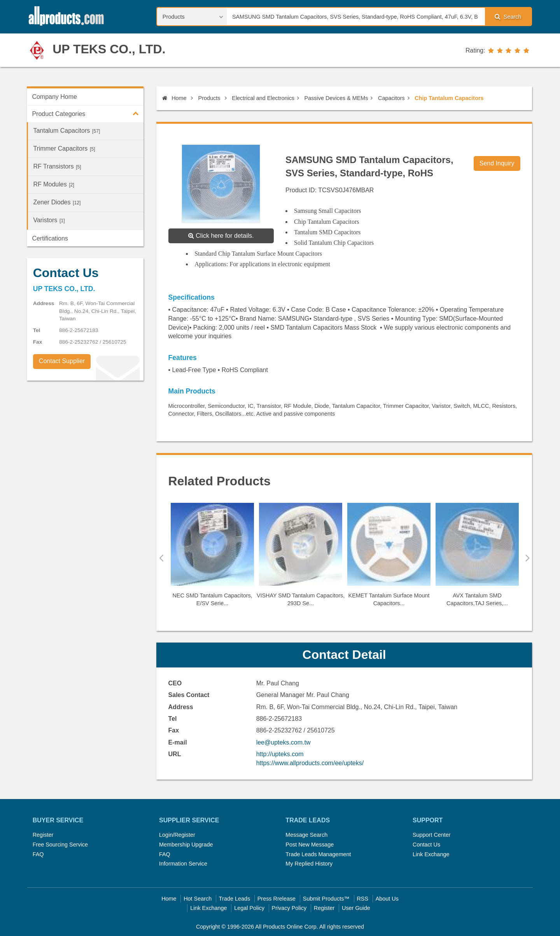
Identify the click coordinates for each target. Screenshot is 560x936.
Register (43, 835)
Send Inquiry (497, 163)
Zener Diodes (57, 202)
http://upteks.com (280, 754)
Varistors (49, 220)
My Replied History (309, 864)
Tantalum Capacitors (66, 131)
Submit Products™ (326, 899)
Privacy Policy (289, 908)
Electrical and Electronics (263, 98)
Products (209, 98)
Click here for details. (221, 236)
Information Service (183, 864)
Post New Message (310, 845)
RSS (362, 899)
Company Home (54, 97)
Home (174, 98)
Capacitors (391, 98)
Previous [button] (161, 558)
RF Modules (54, 184)
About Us (387, 899)
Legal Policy (249, 908)
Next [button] (528, 558)
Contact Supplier (62, 361)
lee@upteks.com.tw (283, 742)
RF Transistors (57, 166)
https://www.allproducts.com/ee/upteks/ (310, 763)
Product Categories (88, 113)
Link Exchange (431, 854)
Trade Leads (234, 899)
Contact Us (426, 845)
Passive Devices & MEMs (336, 98)
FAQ (38, 854)
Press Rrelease (276, 899)
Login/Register (177, 835)
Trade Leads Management (318, 854)
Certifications (50, 238)
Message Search (306, 835)
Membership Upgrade (186, 845)
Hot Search (198, 899)
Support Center (432, 835)
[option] (213, 558)
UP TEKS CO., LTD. (109, 49)
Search (508, 17)
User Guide (356, 908)
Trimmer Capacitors (64, 148)
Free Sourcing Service (60, 845)
